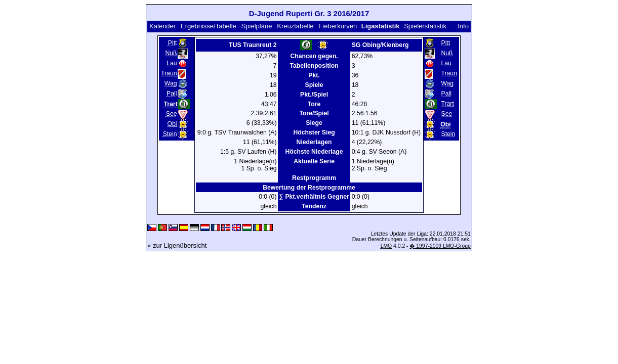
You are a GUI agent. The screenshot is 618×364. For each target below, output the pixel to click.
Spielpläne (257, 26)
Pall (172, 94)
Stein (170, 134)
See (172, 114)
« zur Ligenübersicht (177, 245)
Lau (172, 63)
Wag (171, 83)
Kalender (162, 26)
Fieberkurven (338, 26)
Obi (172, 124)
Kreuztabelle (295, 26)
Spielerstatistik (425, 26)
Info (463, 26)
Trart (447, 104)
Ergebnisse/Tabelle (209, 26)
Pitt (173, 43)
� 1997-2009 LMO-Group (440, 246)
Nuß (171, 53)
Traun (169, 73)
